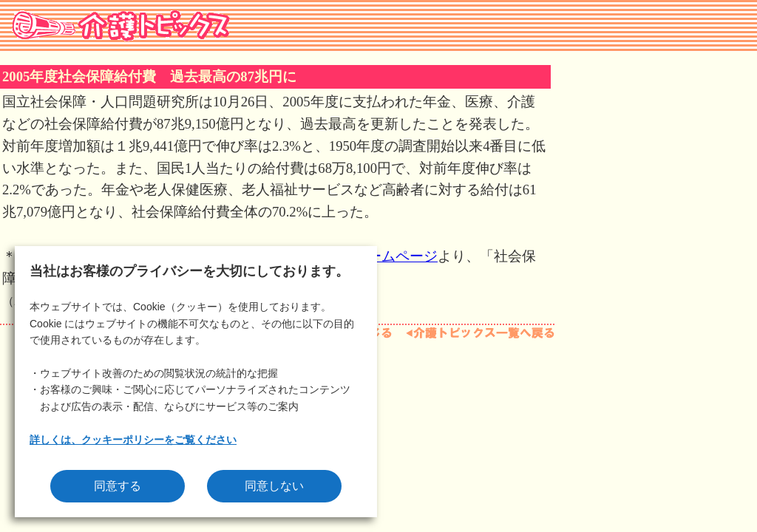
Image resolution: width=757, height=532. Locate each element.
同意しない (274, 486)
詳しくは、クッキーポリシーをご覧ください (133, 440)
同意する (118, 486)
